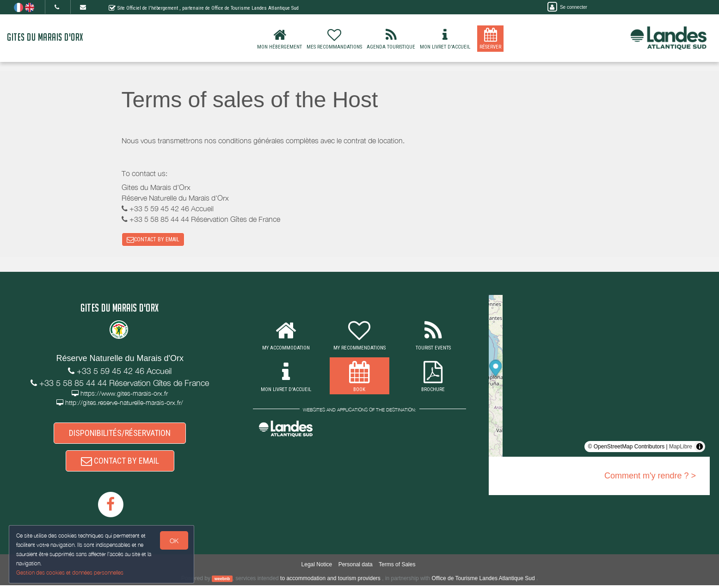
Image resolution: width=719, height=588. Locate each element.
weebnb (222, 581)
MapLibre (681, 447)
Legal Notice (317, 567)
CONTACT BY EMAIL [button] (153, 240)
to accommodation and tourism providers (330, 581)
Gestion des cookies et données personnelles (70, 573)
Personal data (356, 567)
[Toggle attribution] (700, 447)
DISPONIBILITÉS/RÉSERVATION (120, 434)
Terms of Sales (397, 567)
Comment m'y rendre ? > (650, 477)
